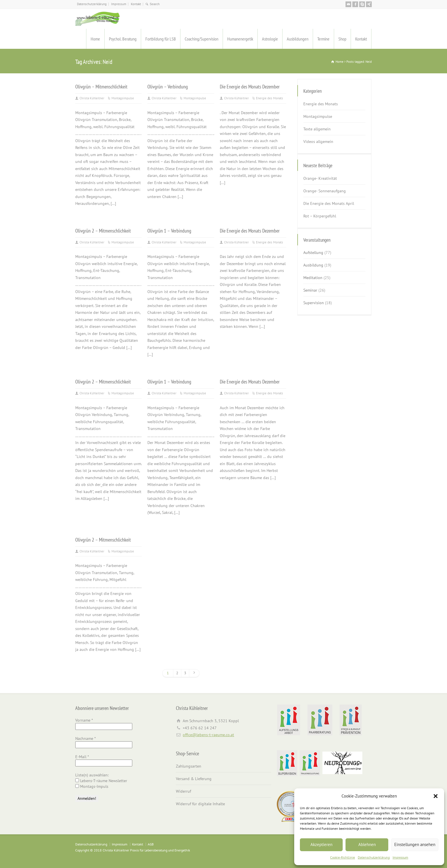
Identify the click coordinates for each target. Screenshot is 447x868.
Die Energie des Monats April (329, 203)
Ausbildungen (298, 39)
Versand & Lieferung (194, 779)
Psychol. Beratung (123, 39)
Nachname (86, 738)
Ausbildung (313, 265)
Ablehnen (367, 844)
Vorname (84, 720)
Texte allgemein (317, 129)
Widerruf (183, 791)
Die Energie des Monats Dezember (250, 86)
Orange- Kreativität (320, 178)
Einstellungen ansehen (415, 844)
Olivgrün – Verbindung (168, 86)
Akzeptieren (321, 844)
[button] (436, 796)
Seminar (310, 290)
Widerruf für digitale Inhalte (200, 804)
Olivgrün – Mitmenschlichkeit (101, 86)
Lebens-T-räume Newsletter (101, 781)
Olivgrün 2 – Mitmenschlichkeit (103, 231)
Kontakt (136, 4)
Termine (323, 39)
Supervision (314, 303)
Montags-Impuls (92, 786)
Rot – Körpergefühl (320, 216)
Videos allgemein (318, 142)
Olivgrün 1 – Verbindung (169, 231)
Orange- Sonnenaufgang (325, 191)
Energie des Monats (270, 98)
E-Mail (82, 757)
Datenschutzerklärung (374, 857)
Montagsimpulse (123, 98)
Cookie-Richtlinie (343, 857)
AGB (151, 844)
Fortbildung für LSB (161, 39)
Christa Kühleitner (92, 98)
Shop (342, 39)
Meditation (313, 278)
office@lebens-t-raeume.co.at (208, 735)
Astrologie (270, 39)
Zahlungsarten (189, 766)
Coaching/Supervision (202, 39)
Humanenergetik (240, 39)
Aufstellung (313, 253)
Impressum (400, 857)
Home (95, 39)
